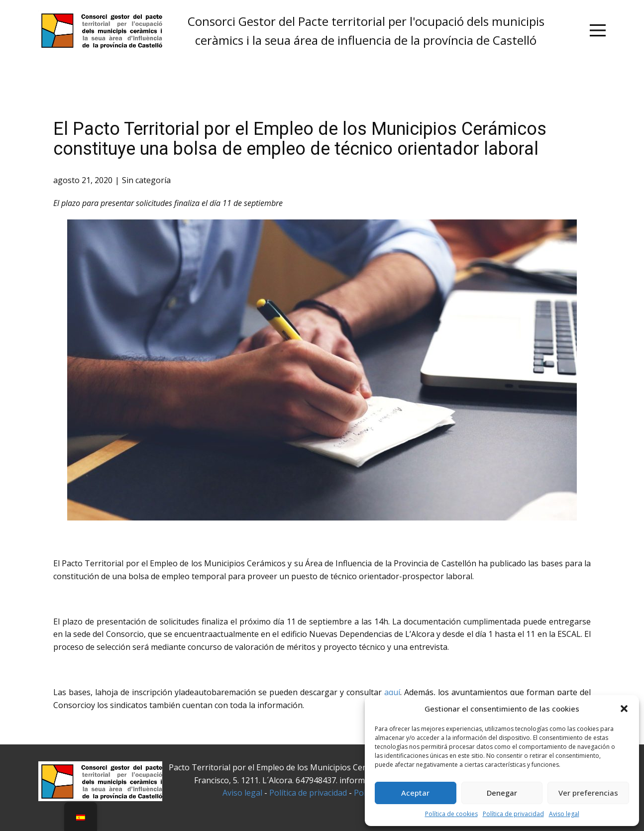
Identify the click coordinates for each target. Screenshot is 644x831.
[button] (624, 709)
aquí (392, 692)
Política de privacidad (513, 814)
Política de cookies (451, 814)
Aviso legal (564, 814)
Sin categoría (146, 180)
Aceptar (415, 793)
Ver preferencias (588, 793)
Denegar (502, 793)
